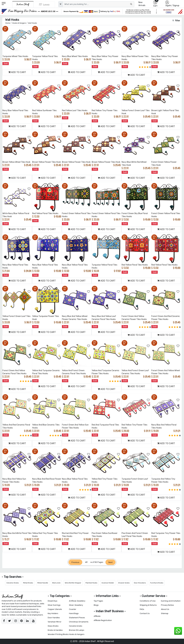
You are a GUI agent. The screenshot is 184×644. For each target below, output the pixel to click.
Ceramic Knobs (13, 583)
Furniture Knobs (157, 583)
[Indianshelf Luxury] (44, 4)
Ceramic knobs (76, 626)
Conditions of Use (148, 601)
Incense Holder (108, 583)
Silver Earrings (54, 605)
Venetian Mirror (55, 622)
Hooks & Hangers (77, 634)
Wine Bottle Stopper (73, 583)
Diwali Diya (52, 601)
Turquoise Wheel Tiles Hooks (15, 56)
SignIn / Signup (172, 6)
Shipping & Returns (148, 605)
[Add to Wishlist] (29, 32)
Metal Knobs (28, 583)
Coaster (73, 609)
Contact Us (145, 613)
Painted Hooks (91, 583)
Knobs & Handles (55, 630)
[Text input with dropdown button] (98, 4)
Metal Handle (43, 583)
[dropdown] (61, 4)
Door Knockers (140, 583)
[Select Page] (87, 562)
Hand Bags (74, 613)
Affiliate (97, 616)
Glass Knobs (53, 626)
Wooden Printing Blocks (58, 634)
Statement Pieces (77, 618)
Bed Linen (56, 583)
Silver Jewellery (76, 605)
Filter (176, 21)
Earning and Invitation (171, 601)
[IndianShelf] (23, 4)
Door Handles (54, 618)
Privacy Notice (167, 605)
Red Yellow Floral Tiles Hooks (45, 213)
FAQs (142, 609)
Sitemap (165, 613)
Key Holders (53, 613)
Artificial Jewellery (77, 601)
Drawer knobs (124, 583)
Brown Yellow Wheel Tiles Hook (16, 162)
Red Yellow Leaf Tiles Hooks (75, 111)
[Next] (110, 562)
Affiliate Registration (103, 620)
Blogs (96, 605)
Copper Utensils (55, 609)
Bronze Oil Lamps (77, 630)
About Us (165, 609)
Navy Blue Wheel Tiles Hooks (75, 56)
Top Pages (98, 601)
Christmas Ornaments (79, 622)
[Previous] (75, 562)
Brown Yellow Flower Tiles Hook (47, 162)
